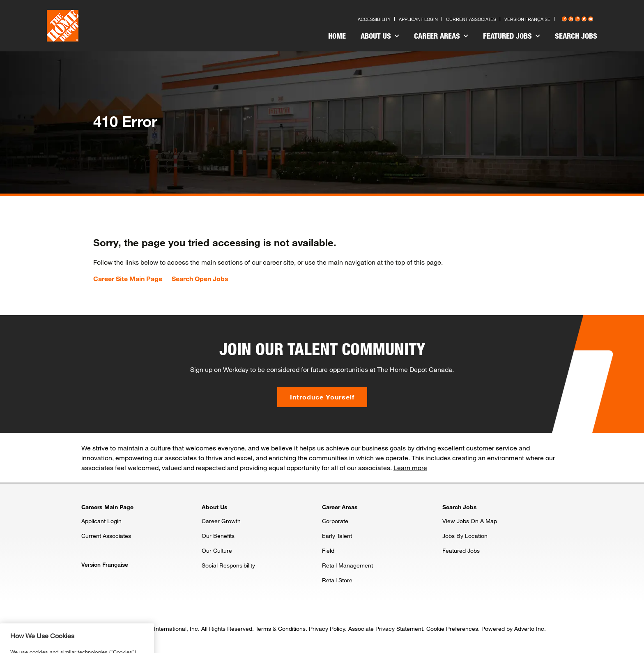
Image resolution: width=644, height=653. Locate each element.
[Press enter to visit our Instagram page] (577, 19)
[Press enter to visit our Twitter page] (584, 19)
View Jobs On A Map (470, 521)
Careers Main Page (107, 507)
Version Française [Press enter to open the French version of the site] (527, 19)
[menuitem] (337, 37)
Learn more (410, 467)
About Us (380, 36)
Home (337, 36)
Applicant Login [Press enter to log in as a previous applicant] (418, 19)
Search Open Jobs (200, 279)
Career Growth (221, 521)
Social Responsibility (228, 565)
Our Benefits (218, 536)
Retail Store (337, 580)
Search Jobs (576, 36)
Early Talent (337, 536)
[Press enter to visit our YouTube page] (591, 19)
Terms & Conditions (281, 629)
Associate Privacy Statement (386, 629)
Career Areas (441, 36)
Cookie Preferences (452, 629)
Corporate (335, 521)
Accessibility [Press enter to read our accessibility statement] (374, 19)
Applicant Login (101, 521)
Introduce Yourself (322, 397)
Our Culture (217, 550)
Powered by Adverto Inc (513, 629)
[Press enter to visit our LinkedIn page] (571, 19)
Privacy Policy (327, 629)
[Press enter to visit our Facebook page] (564, 19)
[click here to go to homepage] (63, 26)
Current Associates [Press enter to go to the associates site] (471, 19)
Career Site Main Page (128, 279)
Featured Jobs (512, 36)
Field (328, 550)
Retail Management (347, 565)
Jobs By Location (465, 536)
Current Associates (106, 536)
